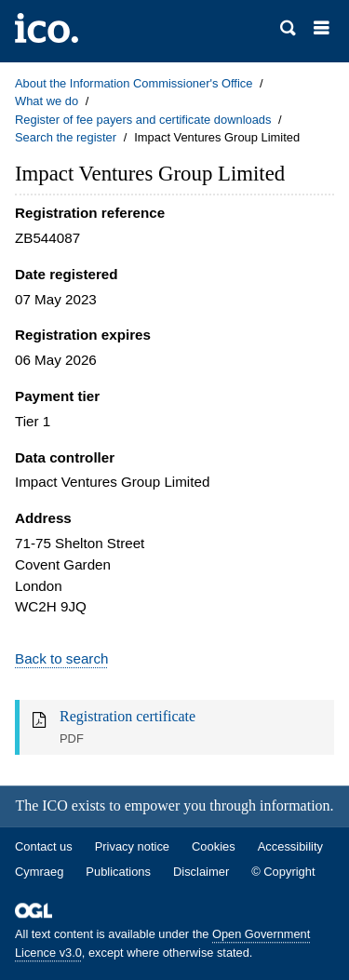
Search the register (66, 137)
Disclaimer (201, 872)
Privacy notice (132, 846)
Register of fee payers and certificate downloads (143, 120)
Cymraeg (39, 872)
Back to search (61, 658)
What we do (47, 101)
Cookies (214, 846)
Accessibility (290, 846)
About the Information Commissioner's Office (134, 83)
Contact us (44, 846)
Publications (118, 872)
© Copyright (283, 872)
